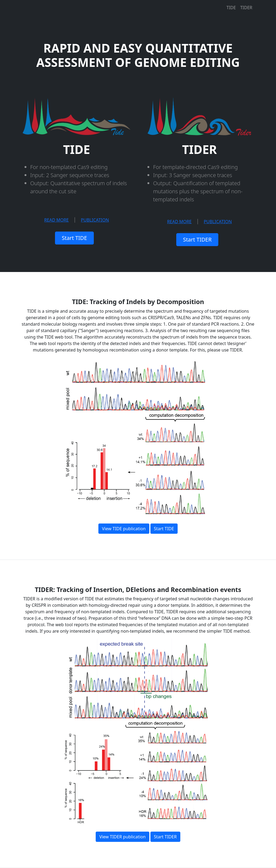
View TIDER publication (122, 837)
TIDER (246, 8)
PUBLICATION (95, 220)
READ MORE (56, 220)
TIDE (231, 8)
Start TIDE (74, 238)
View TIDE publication (124, 529)
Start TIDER (197, 240)
